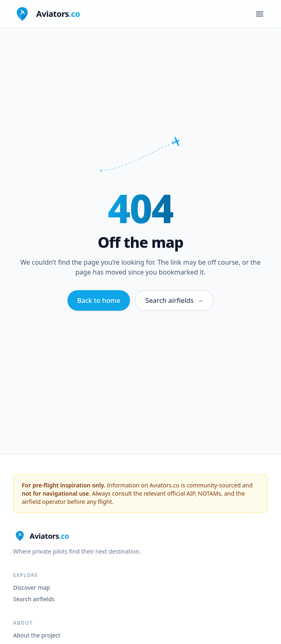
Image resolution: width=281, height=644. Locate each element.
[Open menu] (260, 14)
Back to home (99, 300)
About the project (37, 635)
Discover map (31, 587)
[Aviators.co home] (46, 14)
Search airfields (174, 300)
